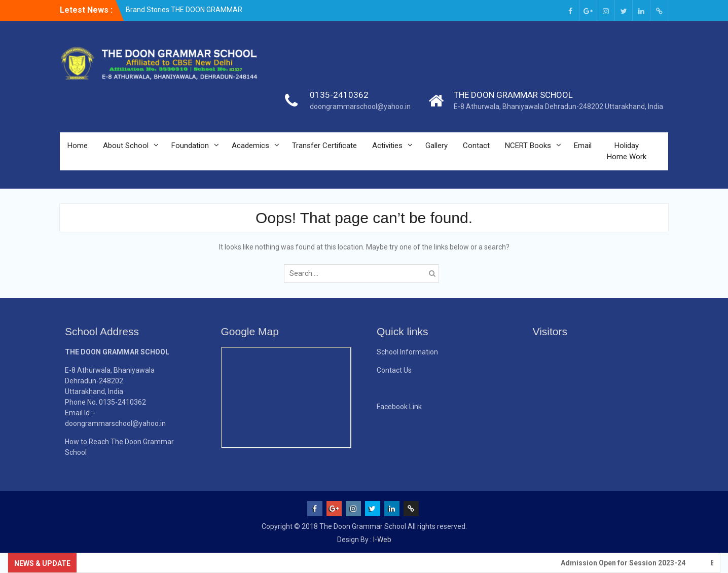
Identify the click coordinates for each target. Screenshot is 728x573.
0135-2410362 (339, 95)
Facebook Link (399, 407)
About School (126, 146)
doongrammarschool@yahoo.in (360, 106)
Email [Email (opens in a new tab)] (583, 146)
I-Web (382, 540)
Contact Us (394, 370)
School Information (407, 352)
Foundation (190, 146)
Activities (387, 146)
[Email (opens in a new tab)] (659, 10)
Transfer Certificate (324, 146)
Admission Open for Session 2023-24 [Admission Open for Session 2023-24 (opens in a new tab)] (626, 563)
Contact (476, 146)
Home (78, 146)
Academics (250, 146)
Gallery (436, 146)
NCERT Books (528, 146)
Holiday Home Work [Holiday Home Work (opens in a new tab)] (627, 151)
